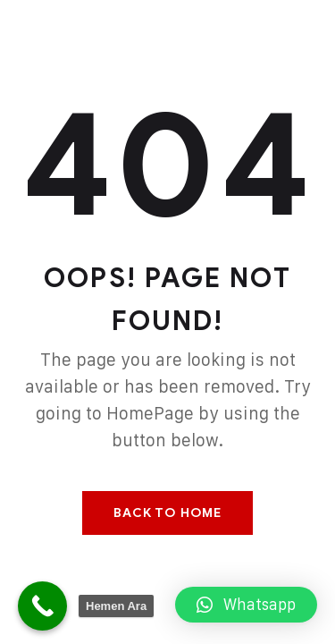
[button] (246, 605)
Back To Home (167, 513)
